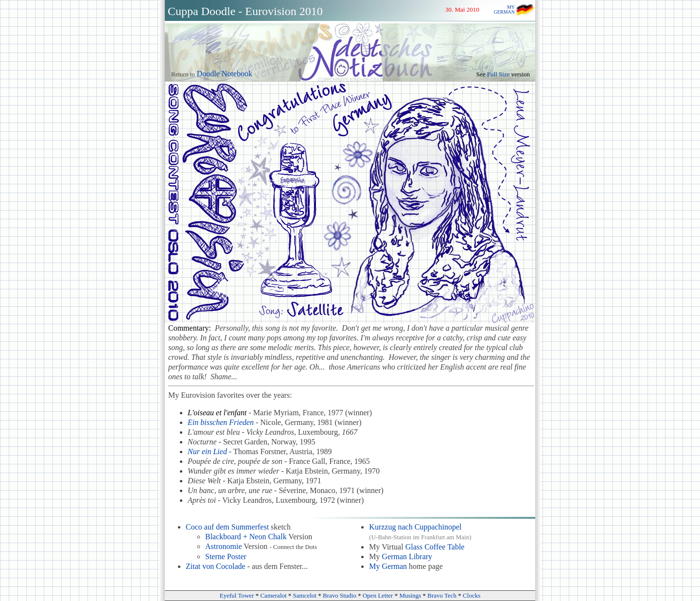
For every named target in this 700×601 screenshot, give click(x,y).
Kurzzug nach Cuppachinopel (415, 527)
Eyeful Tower (237, 595)
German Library (407, 557)
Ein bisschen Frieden (221, 422)
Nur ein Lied (207, 451)
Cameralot (273, 595)
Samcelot (305, 595)
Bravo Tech (442, 595)
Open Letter (378, 595)
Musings (410, 595)
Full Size (499, 74)
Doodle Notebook (225, 74)
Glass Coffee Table (435, 547)
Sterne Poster (226, 557)
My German (388, 566)
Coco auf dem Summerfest (227, 527)
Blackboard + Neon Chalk (246, 537)
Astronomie (224, 546)
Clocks (472, 595)
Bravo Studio (340, 595)
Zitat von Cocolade (216, 566)
